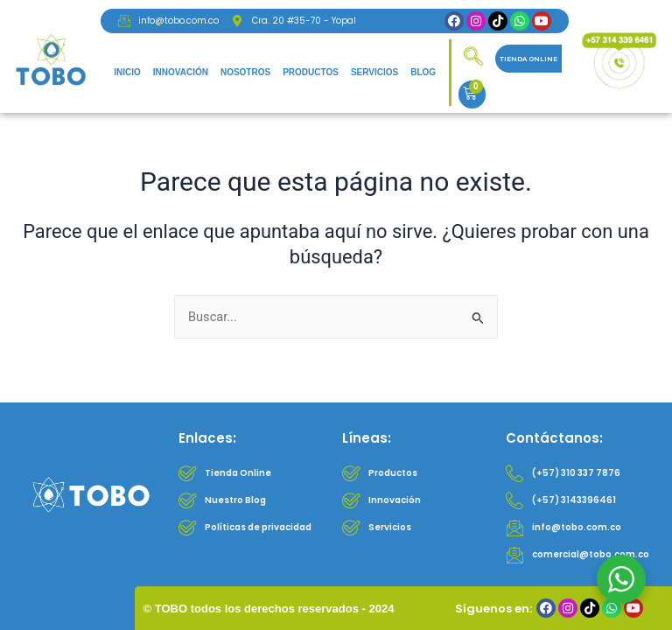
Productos (311, 72)
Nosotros (245, 72)
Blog (423, 72)
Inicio (127, 72)
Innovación (181, 72)
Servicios (374, 72)
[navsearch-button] (473, 59)
